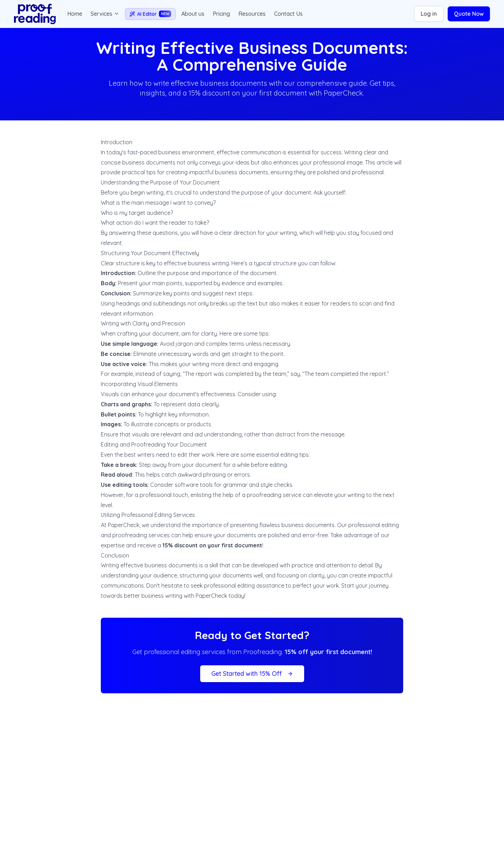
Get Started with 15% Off (252, 674)
